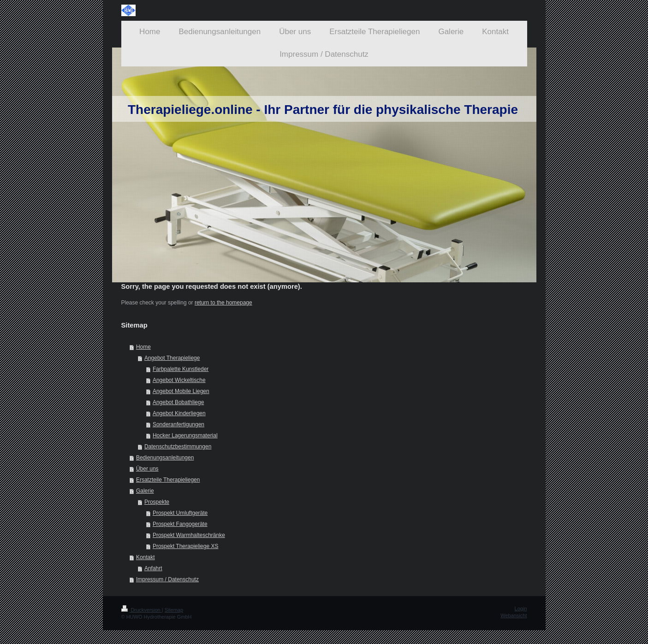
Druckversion (142, 610)
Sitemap (174, 610)
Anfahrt (153, 568)
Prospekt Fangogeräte (180, 524)
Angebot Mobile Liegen (181, 391)
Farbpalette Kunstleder (181, 369)
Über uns (147, 469)
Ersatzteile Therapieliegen (168, 480)
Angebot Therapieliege (172, 358)
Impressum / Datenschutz (167, 579)
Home (143, 347)
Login (521, 608)
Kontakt (146, 557)
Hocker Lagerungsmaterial (185, 435)
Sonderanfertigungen (178, 424)
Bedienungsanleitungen (165, 458)
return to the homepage (223, 303)
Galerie (145, 491)
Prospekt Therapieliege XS (186, 546)
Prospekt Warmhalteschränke (189, 535)
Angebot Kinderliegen (179, 413)
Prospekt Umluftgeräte (180, 513)
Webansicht (514, 615)
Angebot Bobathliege (178, 402)
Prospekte (157, 502)
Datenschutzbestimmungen (178, 447)
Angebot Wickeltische (179, 380)
